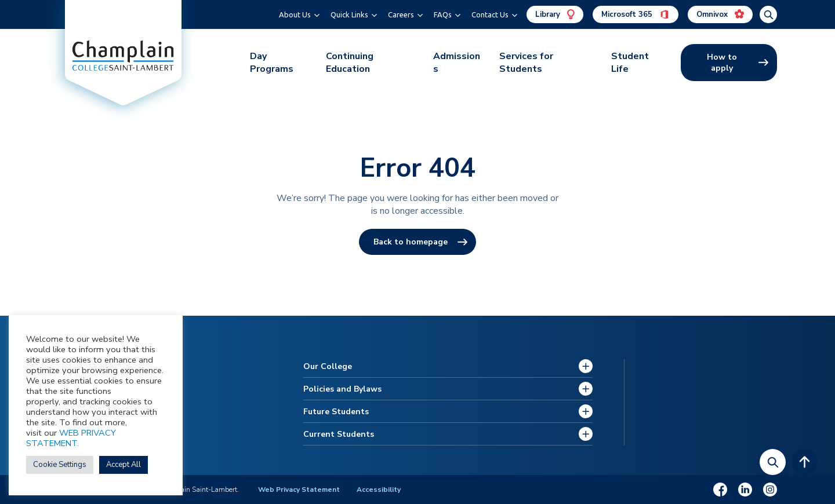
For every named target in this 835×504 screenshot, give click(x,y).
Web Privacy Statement (299, 490)
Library (555, 14)
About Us (295, 14)
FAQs (443, 14)
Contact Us (490, 14)
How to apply (722, 63)
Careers (401, 14)
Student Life (630, 63)
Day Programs (272, 63)
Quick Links (349, 14)
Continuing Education (350, 63)
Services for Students (526, 63)
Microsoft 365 (636, 14)
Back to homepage (411, 242)
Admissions (457, 63)
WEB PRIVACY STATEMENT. (71, 438)
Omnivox (720, 14)
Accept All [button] (124, 465)
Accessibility (379, 490)
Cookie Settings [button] (60, 465)
